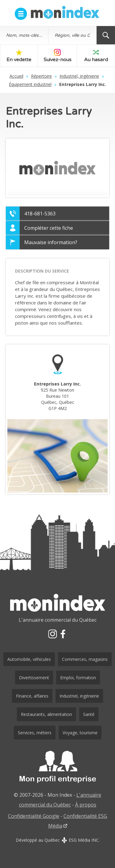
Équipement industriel (30, 84)
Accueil (16, 76)
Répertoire (41, 76)
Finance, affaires (32, 696)
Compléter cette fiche (49, 228)
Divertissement (34, 678)
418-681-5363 (40, 214)
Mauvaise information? (51, 242)
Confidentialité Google (34, 816)
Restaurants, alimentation (46, 714)
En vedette (19, 56)
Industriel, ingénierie (79, 76)
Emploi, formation (78, 678)
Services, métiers (35, 733)
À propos (86, 805)
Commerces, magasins (85, 659)
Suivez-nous (57, 56)
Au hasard (96, 56)
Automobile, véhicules (29, 659)
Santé (89, 714)
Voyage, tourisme (80, 733)
